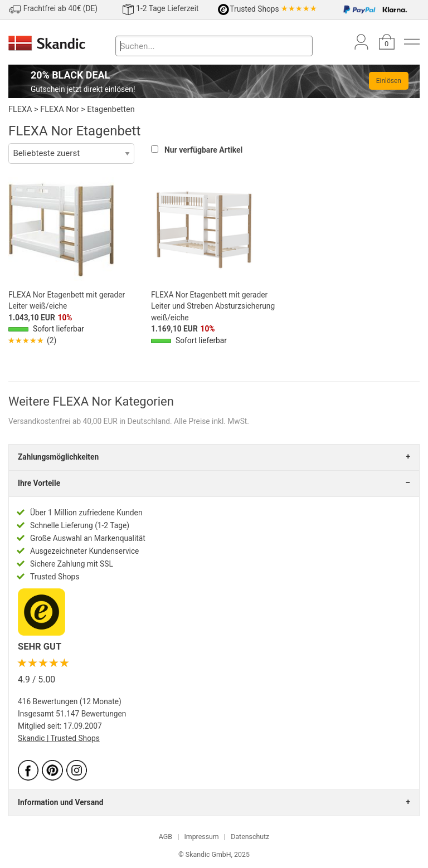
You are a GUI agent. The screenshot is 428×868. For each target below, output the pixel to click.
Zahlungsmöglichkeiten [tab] (58, 457)
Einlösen (389, 81)
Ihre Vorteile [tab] (39, 483)
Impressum (201, 837)
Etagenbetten (111, 109)
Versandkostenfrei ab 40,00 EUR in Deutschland (89, 421)
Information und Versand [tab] (60, 802)
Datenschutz (250, 837)
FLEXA (20, 109)
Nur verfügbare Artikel (203, 150)
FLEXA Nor (59, 109)
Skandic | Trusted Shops (59, 738)
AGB (166, 837)
